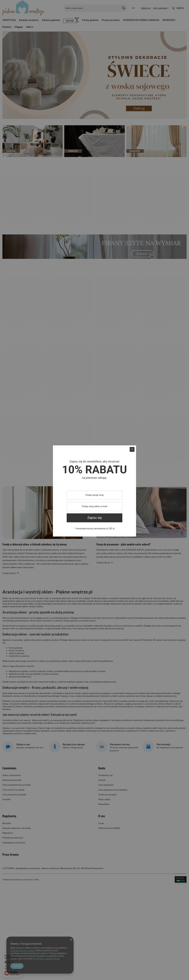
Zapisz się (94, 518)
